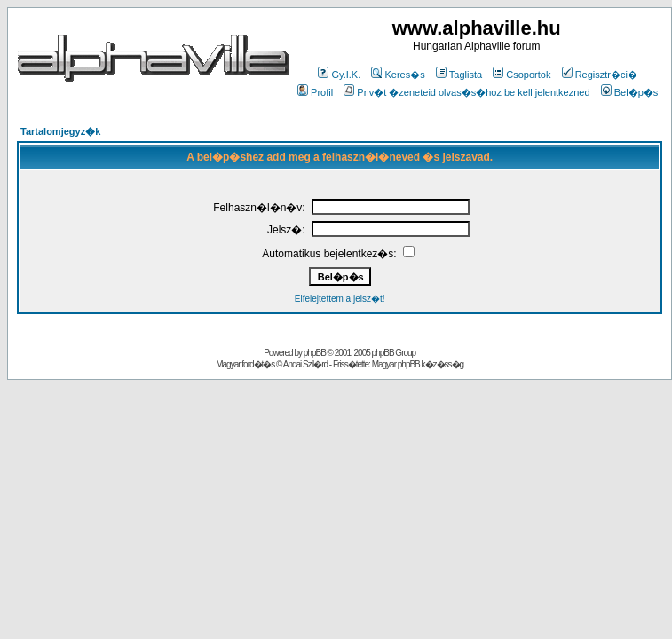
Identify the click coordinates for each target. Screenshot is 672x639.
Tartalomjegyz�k (60, 131)
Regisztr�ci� (600, 75)
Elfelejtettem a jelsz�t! (340, 299)
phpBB (315, 353)
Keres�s (398, 75)
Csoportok (522, 75)
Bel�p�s (630, 92)
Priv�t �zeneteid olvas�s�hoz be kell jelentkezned (466, 92)
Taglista (459, 75)
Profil (315, 92)
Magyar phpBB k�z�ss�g (418, 364)
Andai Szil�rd (305, 364)
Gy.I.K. (339, 75)
